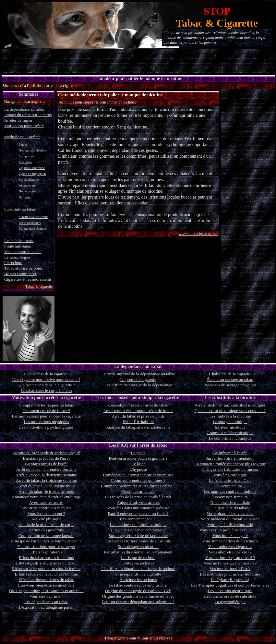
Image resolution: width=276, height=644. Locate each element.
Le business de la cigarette (46, 374)
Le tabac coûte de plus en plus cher (138, 585)
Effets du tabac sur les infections (46, 558)
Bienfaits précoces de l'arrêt (46, 458)
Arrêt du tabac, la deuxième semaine (46, 475)
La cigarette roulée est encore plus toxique (230, 464)
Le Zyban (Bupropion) (230, 580)
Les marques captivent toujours (230, 491)
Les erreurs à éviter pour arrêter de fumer (138, 411)
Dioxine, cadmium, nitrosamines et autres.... (46, 591)
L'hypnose (138, 469)
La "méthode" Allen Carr (230, 480)
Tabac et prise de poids (24, 268)
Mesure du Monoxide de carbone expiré (46, 453)
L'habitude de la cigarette (230, 374)
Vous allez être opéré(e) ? (230, 552)
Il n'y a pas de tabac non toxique (138, 530)
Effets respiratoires (46, 552)
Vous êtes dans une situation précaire (138, 508)
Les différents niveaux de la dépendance (138, 385)
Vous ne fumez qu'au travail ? (230, 558)
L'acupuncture (230, 486)
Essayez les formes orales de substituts (138, 541)
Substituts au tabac (20, 209)
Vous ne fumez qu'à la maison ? (230, 563)
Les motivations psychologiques (46, 427)
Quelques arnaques (138, 491)
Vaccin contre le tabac (23, 252)
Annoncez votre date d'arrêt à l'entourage (46, 497)
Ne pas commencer (20, 274)
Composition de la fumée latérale (46, 535)
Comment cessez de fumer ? (46, 411)
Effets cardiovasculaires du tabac (46, 580)
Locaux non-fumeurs (230, 497)
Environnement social (138, 519)
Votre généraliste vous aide (230, 524)
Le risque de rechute (138, 558)
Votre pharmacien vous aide (230, 513)
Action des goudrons (46, 530)
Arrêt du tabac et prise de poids (138, 416)
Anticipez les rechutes (138, 580)
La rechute (13, 263)
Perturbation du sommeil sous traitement (138, 552)
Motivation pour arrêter (24, 126)
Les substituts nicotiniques (230, 591)
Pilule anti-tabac (18, 246)
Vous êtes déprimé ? (46, 596)
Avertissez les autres (46, 502)
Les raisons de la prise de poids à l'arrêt (138, 497)
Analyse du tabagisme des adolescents (138, 427)
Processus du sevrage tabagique (230, 385)
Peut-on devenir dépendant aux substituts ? (138, 602)
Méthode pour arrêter (22, 137)
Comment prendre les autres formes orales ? (138, 486)
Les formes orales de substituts (230, 596)
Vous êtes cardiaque (230, 475)
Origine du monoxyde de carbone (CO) (138, 591)
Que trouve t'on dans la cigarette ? (46, 385)
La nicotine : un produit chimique (138, 524)
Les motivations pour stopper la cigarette (46, 416)
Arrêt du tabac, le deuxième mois (46, 486)
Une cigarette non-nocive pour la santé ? (46, 379)
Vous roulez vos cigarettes (230, 547)
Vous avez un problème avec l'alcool (230, 530)
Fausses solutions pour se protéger (46, 547)
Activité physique (46, 519)
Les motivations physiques (46, 422)
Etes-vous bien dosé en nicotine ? (46, 585)
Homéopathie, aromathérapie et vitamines (138, 475)
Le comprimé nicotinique (230, 438)
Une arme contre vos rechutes (46, 508)
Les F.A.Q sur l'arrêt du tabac (138, 445)
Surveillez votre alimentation (230, 458)
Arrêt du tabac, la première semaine (46, 469)
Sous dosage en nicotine (138, 547)
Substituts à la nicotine (34, 217)
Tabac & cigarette (39, 286)
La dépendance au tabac (24, 109)
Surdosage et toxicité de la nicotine (138, 535)
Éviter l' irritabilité (138, 422)
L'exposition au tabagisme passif (46, 607)
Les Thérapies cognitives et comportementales (230, 585)
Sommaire (28, 94)
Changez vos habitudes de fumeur (230, 469)
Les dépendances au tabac (46, 602)
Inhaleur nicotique (230, 427)
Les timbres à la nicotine (230, 416)
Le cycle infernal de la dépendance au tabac (138, 374)
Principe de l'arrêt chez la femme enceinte (46, 541)
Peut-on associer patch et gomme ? (138, 458)
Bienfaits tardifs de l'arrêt (46, 464)
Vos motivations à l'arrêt (230, 569)
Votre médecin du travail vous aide (230, 519)
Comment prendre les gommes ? (138, 480)
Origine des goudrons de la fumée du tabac (138, 596)
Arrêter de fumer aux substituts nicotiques (230, 405)
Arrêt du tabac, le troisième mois (46, 491)
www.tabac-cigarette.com (199, 234)
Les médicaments (19, 241)
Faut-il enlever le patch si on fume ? (138, 513)
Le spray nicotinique (230, 422)
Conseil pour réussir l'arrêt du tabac (138, 405)
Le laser (138, 464)
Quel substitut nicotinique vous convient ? (230, 411)
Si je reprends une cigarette (138, 574)
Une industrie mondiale (230, 502)
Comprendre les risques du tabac (46, 405)
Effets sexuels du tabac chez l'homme (46, 574)
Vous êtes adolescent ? (46, 513)
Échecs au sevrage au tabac (230, 379)
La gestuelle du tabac (230, 508)
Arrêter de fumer (18, 120)
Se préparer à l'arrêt (230, 453)
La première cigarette (138, 379)
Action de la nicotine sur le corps (46, 524)
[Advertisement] (138, 61)
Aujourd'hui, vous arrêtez (138, 502)
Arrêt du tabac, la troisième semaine (46, 480)
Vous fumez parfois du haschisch (230, 541)
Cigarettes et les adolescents (28, 279)
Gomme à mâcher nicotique (230, 433)
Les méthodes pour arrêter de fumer (230, 574)
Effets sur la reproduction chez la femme (46, 569)
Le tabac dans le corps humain (46, 390)
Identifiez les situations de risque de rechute (138, 569)
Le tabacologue (17, 257)
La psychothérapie (230, 602)
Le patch (138, 453)
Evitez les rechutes (138, 563)
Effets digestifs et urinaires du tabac (46, 563)
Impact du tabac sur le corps (28, 115)
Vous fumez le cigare (230, 535)
